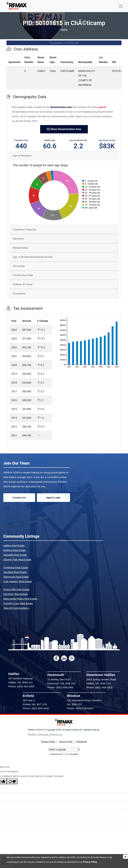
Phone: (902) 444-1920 (99, 687)
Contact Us (19, 498)
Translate (70, 754)
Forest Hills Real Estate (16, 589)
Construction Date (23, 275)
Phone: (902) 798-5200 (80, 708)
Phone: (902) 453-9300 (21, 686)
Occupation (19, 293)
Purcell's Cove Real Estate (18, 603)
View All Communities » (16, 608)
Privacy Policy (90, 862)
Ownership (19, 266)
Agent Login (53, 498)
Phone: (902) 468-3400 (60, 687)
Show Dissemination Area (64, 129)
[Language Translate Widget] (64, 749)
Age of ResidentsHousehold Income (33, 257)
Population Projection (25, 230)
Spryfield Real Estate (15, 572)
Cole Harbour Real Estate (18, 581)
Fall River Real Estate (15, 594)
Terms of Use (66, 742)
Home (64, 30)
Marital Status (21, 248)
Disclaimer (82, 742)
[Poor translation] (12, 781)
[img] (125, 857)
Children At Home (23, 284)
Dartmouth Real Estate (16, 577)
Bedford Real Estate (14, 550)
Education (18, 239)
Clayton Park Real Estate (17, 559)
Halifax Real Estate (14, 546)
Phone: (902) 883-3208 (36, 708)
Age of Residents (22, 156)
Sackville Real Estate (15, 555)
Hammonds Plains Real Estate (20, 599)
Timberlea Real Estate (16, 567)
